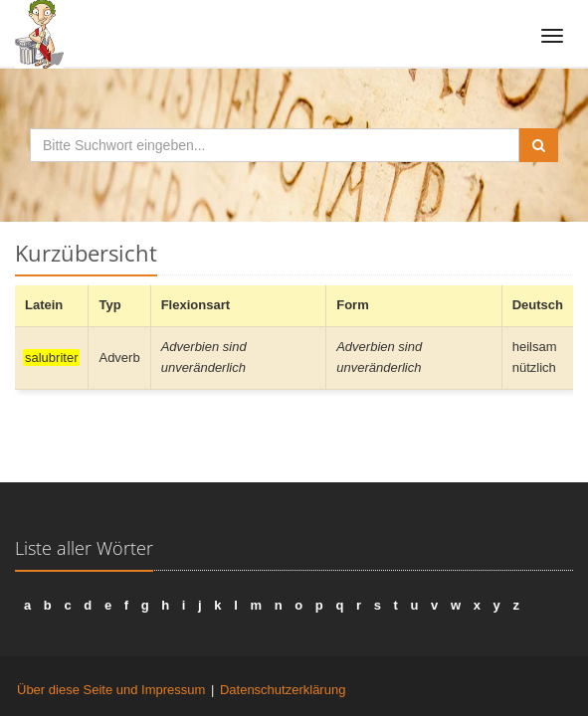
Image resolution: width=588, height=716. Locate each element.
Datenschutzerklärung (283, 690)
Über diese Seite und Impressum (111, 690)
